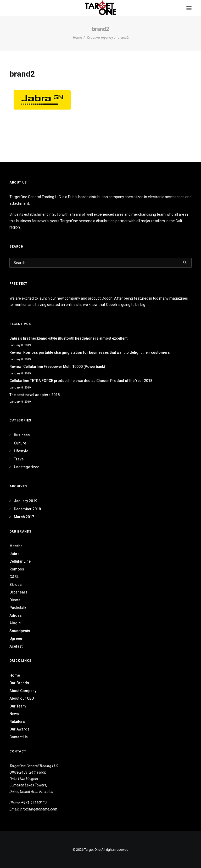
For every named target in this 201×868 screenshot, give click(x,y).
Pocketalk (18, 608)
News (14, 714)
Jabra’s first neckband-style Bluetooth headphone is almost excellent (68, 338)
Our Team (18, 706)
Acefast (16, 646)
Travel (19, 459)
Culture (20, 443)
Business (22, 435)
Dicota (15, 600)
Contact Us (19, 737)
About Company (23, 691)
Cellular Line (20, 561)
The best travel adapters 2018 (35, 395)
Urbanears (18, 592)
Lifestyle (21, 451)
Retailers (17, 722)
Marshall (17, 546)
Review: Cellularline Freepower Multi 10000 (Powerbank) (57, 367)
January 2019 (26, 501)
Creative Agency (100, 38)
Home (77, 38)
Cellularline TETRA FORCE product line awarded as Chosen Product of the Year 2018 (81, 381)
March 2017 (24, 517)
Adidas (16, 615)
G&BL (14, 577)
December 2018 (27, 509)
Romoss (17, 569)
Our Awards (19, 729)
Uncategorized (27, 467)
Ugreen (16, 638)
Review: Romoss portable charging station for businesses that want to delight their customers (90, 352)
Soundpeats (20, 631)
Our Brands (19, 683)
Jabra (15, 554)
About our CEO (22, 698)
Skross (16, 585)
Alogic (15, 623)
